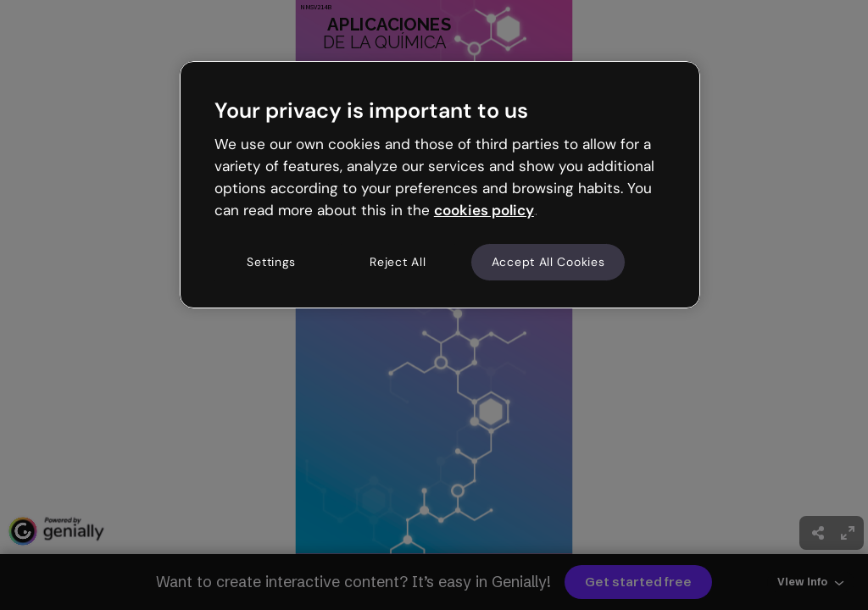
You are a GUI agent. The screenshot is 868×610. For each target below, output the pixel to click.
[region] (440, 185)
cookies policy (484, 210)
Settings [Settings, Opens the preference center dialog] (271, 262)
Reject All (398, 262)
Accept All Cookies (548, 262)
